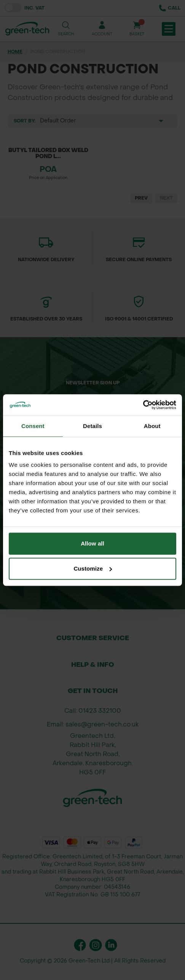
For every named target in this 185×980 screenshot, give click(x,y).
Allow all (92, 543)
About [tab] (152, 426)
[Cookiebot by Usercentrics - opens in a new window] (143, 405)
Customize (93, 568)
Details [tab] (92, 426)
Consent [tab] (33, 426)
